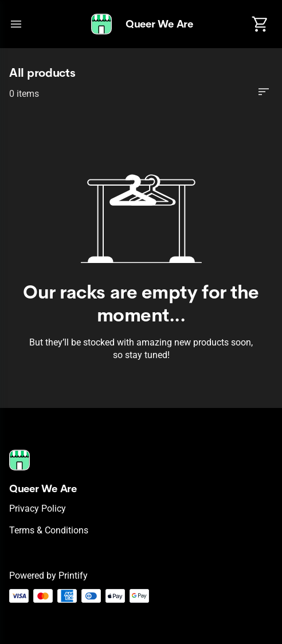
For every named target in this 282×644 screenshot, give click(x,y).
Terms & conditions (49, 530)
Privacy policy (38, 508)
